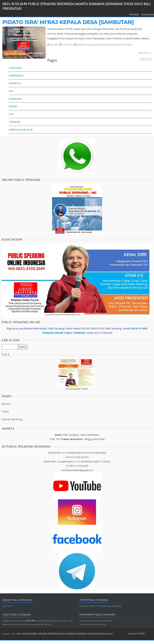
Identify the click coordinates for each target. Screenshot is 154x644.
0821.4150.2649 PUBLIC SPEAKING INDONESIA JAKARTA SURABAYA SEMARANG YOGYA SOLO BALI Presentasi (65, 634)
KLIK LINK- (31, 621)
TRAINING (134, 15)
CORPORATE (16, 75)
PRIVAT (13, 106)
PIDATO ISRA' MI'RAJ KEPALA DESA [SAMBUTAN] (68, 22)
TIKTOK (141, 634)
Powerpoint (15, 99)
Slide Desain (148, 15)
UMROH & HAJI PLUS (21, 130)
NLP (11, 91)
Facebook (133, 634)
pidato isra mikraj (86, 45)
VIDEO (5, 412)
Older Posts (146, 59)
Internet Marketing (12, 419)
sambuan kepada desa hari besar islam (113, 45)
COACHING (15, 68)
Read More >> (145, 53)
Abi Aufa (54, 45)
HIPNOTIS (15, 83)
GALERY (6, 404)
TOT (11, 114)
